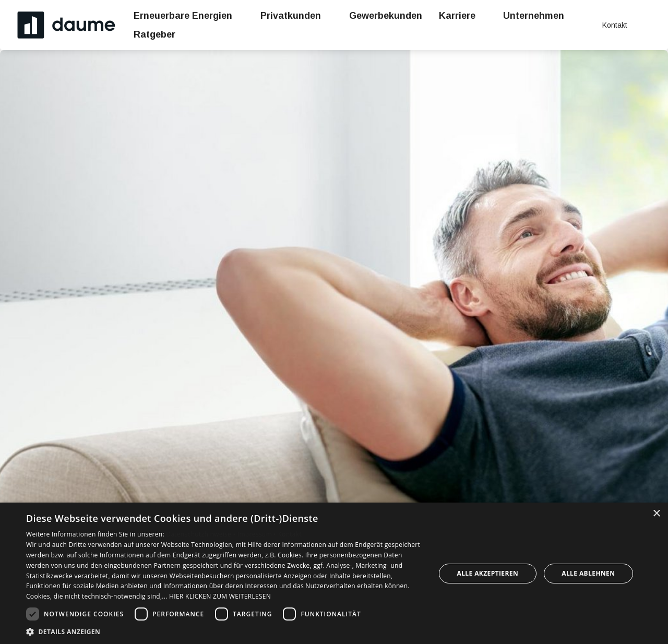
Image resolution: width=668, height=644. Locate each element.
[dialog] (334, 573)
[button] (225, 631)
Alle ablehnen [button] (588, 573)
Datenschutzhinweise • (201, 534)
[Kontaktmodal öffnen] (607, 25)
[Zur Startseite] (67, 25)
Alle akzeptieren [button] (488, 573)
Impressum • (258, 534)
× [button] (656, 514)
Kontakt (290, 534)
